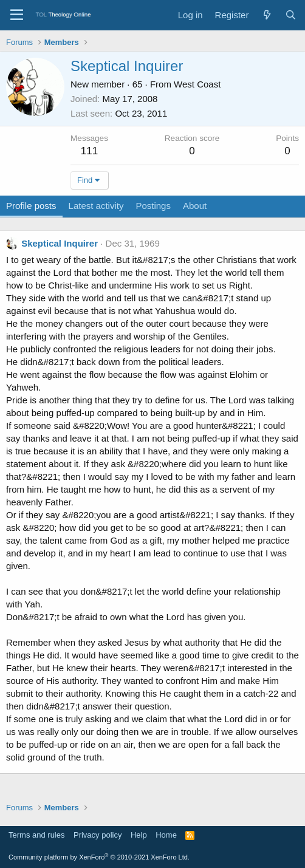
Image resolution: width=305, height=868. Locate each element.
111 (89, 151)
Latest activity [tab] (96, 206)
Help (139, 835)
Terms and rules (36, 835)
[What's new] (266, 15)
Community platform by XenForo (99, 857)
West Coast (197, 84)
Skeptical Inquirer (60, 243)
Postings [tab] (153, 206)
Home (166, 835)
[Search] (291, 15)
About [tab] (195, 206)
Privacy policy (98, 835)
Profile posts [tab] (31, 206)
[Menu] (17, 15)
